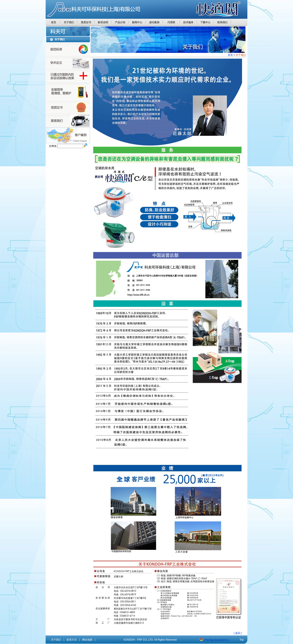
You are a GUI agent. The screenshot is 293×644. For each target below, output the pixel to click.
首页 (230, 55)
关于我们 (56, 640)
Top (242, 640)
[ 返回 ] (238, 633)
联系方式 (72, 640)
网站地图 (87, 640)
